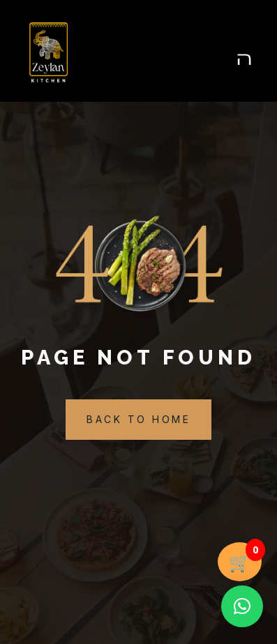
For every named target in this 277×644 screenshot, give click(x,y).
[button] (242, 606)
